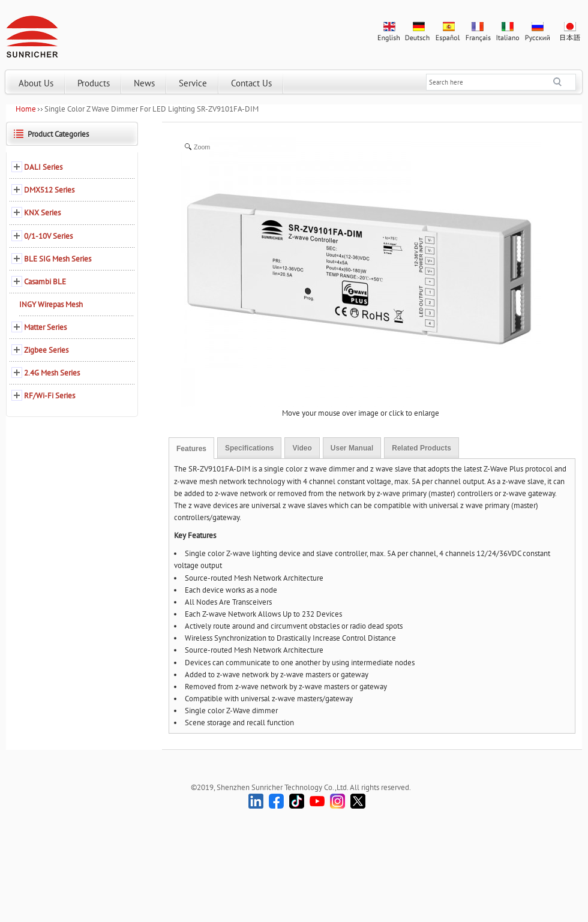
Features (191, 449)
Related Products (421, 448)
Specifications (249, 448)
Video (302, 448)
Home (26, 109)
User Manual (352, 448)
